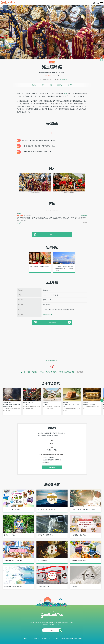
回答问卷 (52, 467)
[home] (8, 3)
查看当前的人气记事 (51, 641)
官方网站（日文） (48, 314)
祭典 (65, 94)
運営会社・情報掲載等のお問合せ (71, 639)
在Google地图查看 (51, 361)
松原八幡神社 (64, 79)
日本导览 (27, 372)
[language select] (94, 3)
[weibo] (52, 366)
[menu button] (101, 3)
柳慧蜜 (20, 214)
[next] (102, 401)
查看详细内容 (84, 216)
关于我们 (25, 639)
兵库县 (42, 372)
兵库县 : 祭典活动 (51, 372)
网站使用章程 (35, 639)
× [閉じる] (59, 641)
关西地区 (35, 372)
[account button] (98, 3)
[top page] (21, 372)
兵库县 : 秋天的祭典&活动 (67, 372)
